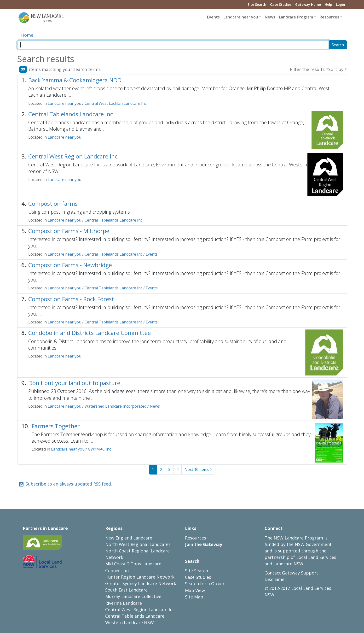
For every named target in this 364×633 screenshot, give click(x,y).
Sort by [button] (336, 69)
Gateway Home (308, 4)
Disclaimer (275, 579)
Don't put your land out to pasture (74, 383)
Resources (196, 538)
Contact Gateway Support (291, 573)
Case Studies (281, 4)
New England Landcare (129, 538)
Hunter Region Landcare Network (140, 577)
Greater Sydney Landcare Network (141, 583)
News (270, 17)
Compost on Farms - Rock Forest (71, 299)
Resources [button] (329, 17)
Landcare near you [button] (241, 17)
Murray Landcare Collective (133, 596)
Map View (195, 590)
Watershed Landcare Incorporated (116, 406)
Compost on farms (53, 203)
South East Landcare (126, 590)
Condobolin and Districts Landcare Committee (90, 333)
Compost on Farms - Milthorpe (69, 231)
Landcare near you (64, 103)
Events (213, 17)
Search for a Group (205, 584)
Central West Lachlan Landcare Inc (116, 103)
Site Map (194, 597)
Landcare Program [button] (296, 17)
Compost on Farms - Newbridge (70, 265)
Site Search (257, 4)
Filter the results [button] (307, 69)
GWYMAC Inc (99, 449)
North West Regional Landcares (138, 544)
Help (328, 4)
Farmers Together (56, 426)
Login (341, 4)
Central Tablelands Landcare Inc (71, 114)
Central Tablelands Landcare (135, 616)
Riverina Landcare (124, 603)
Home (27, 35)
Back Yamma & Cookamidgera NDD (75, 80)
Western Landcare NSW (130, 622)
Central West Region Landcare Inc (73, 156)
